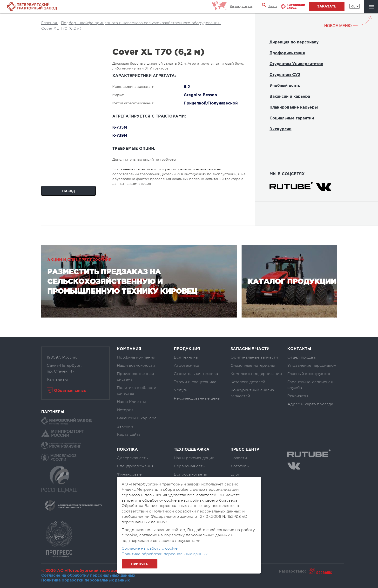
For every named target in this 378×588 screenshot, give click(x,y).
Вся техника (186, 357)
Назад (69, 191)
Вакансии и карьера (290, 97)
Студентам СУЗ (285, 75)
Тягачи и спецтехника (195, 382)
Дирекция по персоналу (294, 42)
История (125, 410)
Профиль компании (136, 357)
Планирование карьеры (294, 107)
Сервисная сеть (189, 466)
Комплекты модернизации (256, 374)
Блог (235, 474)
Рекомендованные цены (197, 398)
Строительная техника (196, 374)
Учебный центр (285, 86)
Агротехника (186, 366)
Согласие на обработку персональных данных (88, 576)
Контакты (57, 380)
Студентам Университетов (296, 64)
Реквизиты (298, 396)
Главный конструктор (309, 374)
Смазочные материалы (253, 366)
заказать (327, 7)
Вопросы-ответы (190, 474)
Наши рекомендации (194, 458)
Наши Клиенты (131, 402)
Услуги (181, 390)
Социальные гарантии (292, 118)
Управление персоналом (312, 366)
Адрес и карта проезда (310, 404)
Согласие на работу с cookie (149, 548)
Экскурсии (280, 129)
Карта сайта (129, 435)
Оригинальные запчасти (254, 357)
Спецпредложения (135, 466)
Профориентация (287, 53)
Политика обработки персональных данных (85, 580)
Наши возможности (136, 366)
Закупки (125, 426)
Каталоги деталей (248, 382)
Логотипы (240, 466)
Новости (239, 458)
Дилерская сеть (132, 458)
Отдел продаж (302, 357)
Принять (140, 564)
